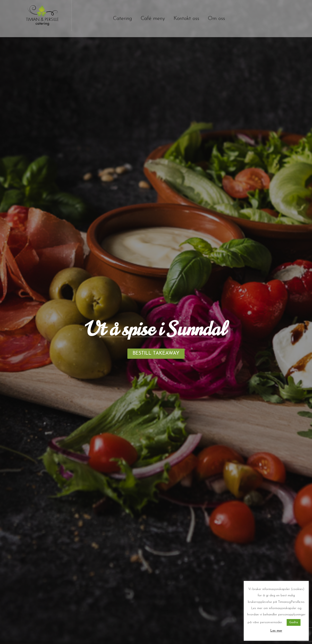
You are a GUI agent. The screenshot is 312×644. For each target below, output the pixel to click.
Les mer (276, 631)
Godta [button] (294, 622)
